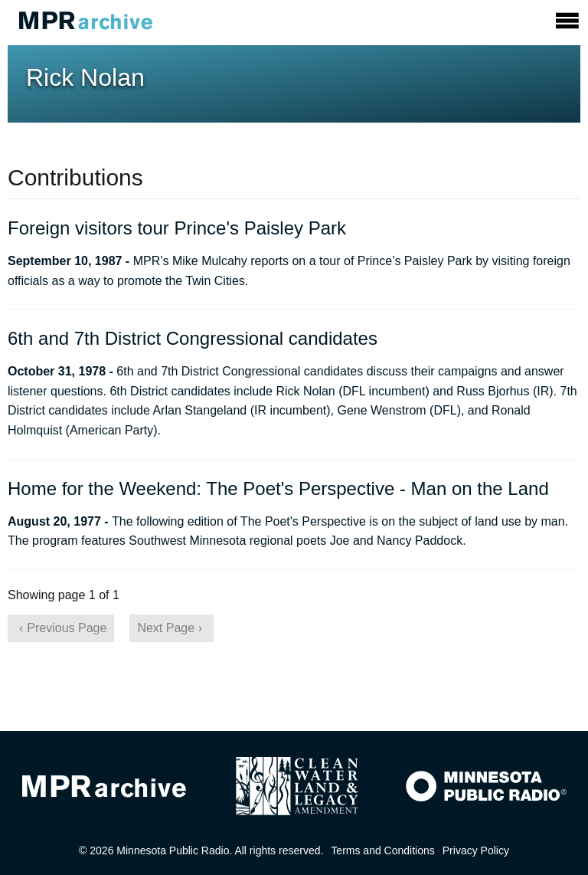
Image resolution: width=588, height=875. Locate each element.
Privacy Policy (476, 850)
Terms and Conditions (382, 850)
